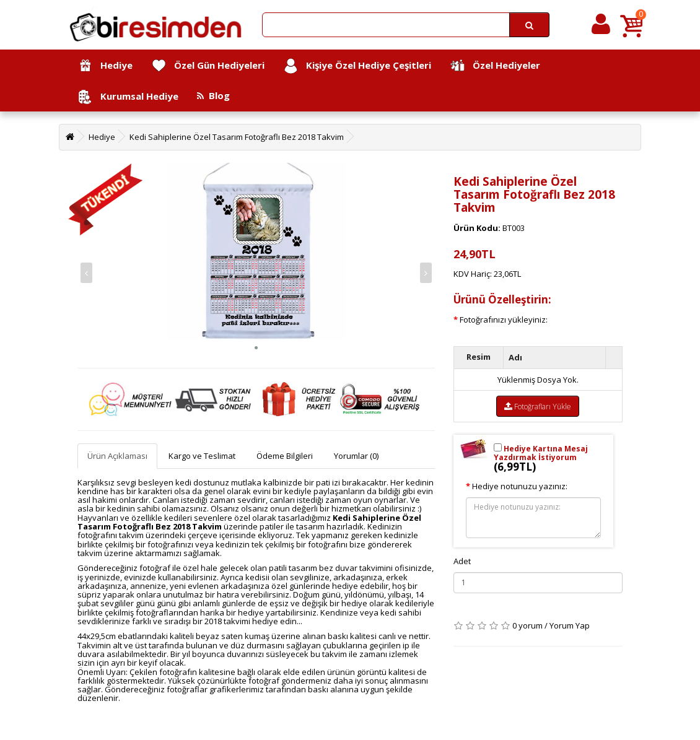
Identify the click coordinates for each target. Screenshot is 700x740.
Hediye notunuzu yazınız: (520, 486)
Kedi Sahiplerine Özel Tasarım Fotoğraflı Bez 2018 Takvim (237, 137)
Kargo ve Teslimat (202, 456)
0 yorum (527, 625)
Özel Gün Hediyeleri (208, 66)
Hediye (105, 66)
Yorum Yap (570, 625)
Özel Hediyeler (495, 66)
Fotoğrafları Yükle (538, 407)
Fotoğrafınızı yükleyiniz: (504, 320)
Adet (462, 561)
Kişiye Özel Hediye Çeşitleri (357, 66)
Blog (213, 95)
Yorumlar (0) (356, 456)
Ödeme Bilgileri (285, 456)
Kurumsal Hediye (128, 97)
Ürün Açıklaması (117, 456)
